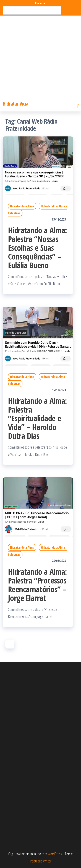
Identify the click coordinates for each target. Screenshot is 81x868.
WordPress (55, 854)
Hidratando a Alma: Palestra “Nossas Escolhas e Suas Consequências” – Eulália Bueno (37, 248)
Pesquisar (40, 3)
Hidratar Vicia (15, 104)
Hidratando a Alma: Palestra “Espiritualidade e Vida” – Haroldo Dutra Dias (37, 418)
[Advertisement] (40, 58)
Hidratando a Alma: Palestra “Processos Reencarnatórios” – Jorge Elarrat (37, 585)
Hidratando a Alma (22, 206)
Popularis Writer (41, 861)
